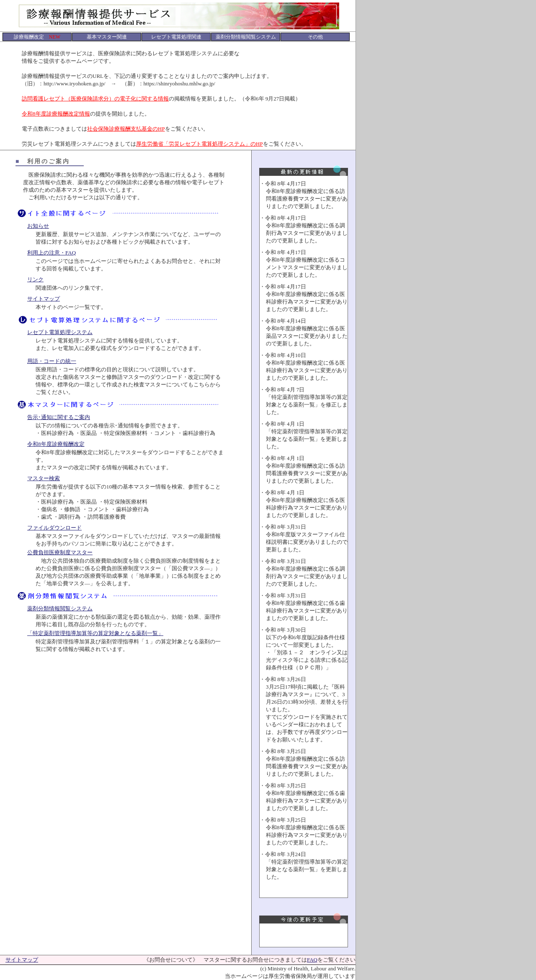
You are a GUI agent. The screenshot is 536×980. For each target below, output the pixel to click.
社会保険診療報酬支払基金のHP (126, 129)
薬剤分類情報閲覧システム (60, 608)
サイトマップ (44, 299)
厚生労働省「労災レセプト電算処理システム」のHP (200, 144)
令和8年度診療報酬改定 (56, 444)
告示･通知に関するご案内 (59, 417)
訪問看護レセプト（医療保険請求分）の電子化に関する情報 (95, 99)
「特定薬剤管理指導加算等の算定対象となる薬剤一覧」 (95, 633)
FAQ (312, 960)
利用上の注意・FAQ (52, 253)
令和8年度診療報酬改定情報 (56, 114)
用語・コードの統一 (52, 361)
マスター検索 (44, 478)
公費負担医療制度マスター (60, 552)
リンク (35, 279)
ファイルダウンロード (54, 528)
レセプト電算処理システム (60, 332)
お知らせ (38, 226)
